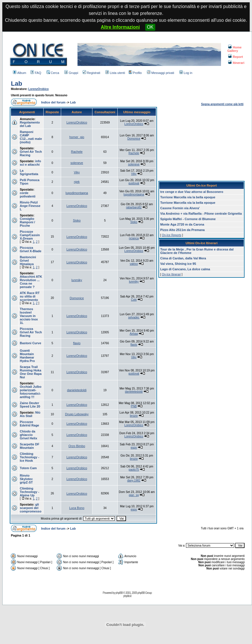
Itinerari (236, 63)
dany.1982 (134, 480)
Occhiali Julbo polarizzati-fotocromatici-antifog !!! (31, 392)
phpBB (119, 593)
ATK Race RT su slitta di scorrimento (30, 296)
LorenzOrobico (39, 89)
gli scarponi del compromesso (31, 508)
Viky (77, 172)
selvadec (134, 317)
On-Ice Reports (172, 235)
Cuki (134, 300)
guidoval (134, 183)
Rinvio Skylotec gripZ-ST (26, 479)
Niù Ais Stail (30, 414)
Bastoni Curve (31, 343)
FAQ (36, 73)
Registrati (91, 73)
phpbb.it (127, 596)
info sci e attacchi (30, 163)
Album (20, 73)
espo (134, 448)
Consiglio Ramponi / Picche (27, 222)
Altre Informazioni (120, 27)
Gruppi (71, 73)
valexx (134, 264)
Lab (17, 84)
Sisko (77, 220)
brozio (134, 416)
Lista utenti (115, 73)
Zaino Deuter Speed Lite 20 (30, 405)
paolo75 (134, 470)
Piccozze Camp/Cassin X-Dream (30, 235)
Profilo (135, 73)
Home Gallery (234, 49)
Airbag (134, 334)
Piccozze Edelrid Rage (29, 424)
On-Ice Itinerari (171, 274)
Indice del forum (53, 102)
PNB (134, 406)
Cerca (53, 73)
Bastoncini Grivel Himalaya (28, 261)
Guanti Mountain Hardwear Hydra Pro (27, 356)
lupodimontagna (77, 193)
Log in (186, 73)
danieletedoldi (77, 390)
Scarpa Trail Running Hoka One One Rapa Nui (31, 372)
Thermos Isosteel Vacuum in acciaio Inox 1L (29, 316)
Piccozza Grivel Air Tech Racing (31, 332)
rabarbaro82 (134, 207)
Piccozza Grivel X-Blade (31, 249)
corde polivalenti (28, 195)
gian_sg (134, 495)
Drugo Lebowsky (77, 414)
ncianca (134, 238)
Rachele (77, 152)
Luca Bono (77, 508)
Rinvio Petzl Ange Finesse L (30, 206)
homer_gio (77, 137)
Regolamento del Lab (30, 124)
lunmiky (77, 280)
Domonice (134, 139)
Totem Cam (28, 468)
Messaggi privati (160, 73)
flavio (77, 343)
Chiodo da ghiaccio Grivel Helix (29, 435)
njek (77, 182)
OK (150, 27)
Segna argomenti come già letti (222, 104)
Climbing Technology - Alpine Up (30, 492)
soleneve (77, 163)
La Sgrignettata (29, 172)
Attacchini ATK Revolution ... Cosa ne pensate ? (31, 282)
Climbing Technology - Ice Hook (30, 457)
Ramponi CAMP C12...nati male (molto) (31, 137)
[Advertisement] (201, 143)
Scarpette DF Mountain (30, 446)
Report (235, 57)
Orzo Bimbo (77, 446)
